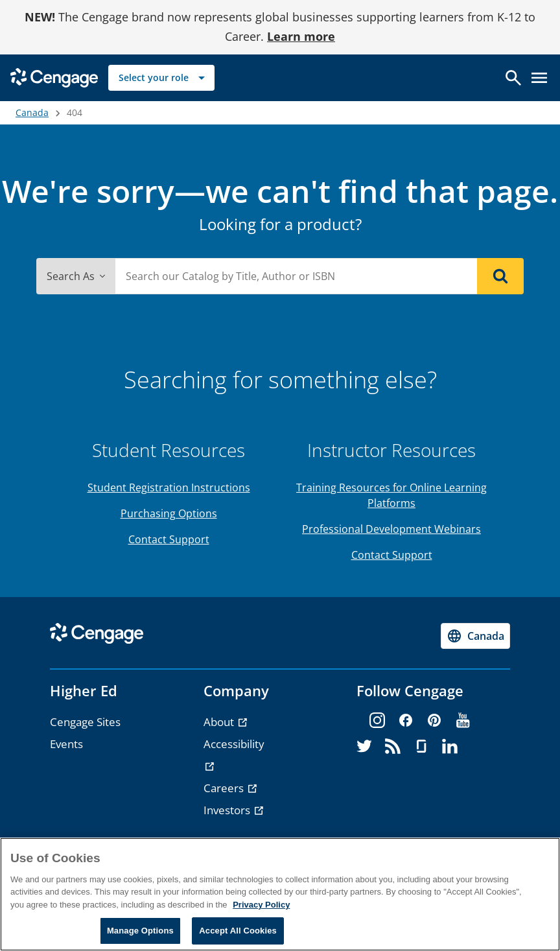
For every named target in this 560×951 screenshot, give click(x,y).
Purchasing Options (169, 513)
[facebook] (406, 721)
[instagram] (377, 721)
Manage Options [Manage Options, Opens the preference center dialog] (140, 931)
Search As (76, 276)
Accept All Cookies (238, 931)
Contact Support (169, 539)
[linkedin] (450, 747)
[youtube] (463, 721)
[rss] (393, 747)
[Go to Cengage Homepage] (54, 76)
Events (66, 744)
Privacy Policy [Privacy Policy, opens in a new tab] (261, 905)
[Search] (500, 276)
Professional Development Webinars (391, 529)
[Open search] (513, 78)
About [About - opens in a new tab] (220, 722)
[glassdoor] (421, 747)
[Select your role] (161, 78)
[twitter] (364, 747)
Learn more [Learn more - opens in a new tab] (301, 36)
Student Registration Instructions (169, 487)
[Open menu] (539, 78)
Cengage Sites (85, 722)
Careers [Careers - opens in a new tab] (225, 788)
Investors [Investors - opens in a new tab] (228, 810)
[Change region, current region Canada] (475, 636)
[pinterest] (434, 721)
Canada (32, 112)
